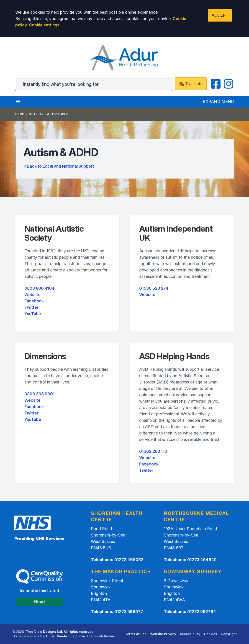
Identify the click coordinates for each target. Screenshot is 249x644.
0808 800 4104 (39, 288)
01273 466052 (129, 560)
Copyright (229, 634)
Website (32, 295)
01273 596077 (129, 612)
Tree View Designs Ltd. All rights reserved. (60, 632)
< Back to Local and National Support (59, 166)
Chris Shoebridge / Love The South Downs (80, 636)
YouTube (33, 314)
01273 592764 (202, 612)
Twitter (31, 307)
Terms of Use (136, 634)
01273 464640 (202, 560)
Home (19, 114)
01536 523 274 (154, 288)
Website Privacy (163, 634)
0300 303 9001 (40, 394)
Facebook (34, 301)
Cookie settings (44, 25)
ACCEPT (220, 15)
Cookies (210, 634)
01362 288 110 (153, 451)
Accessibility (190, 634)
